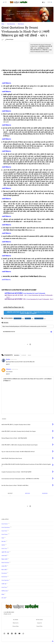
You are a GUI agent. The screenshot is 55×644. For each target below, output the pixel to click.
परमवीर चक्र (4, 584)
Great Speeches (5, 580)
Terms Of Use (39, 626)
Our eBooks (16, 620)
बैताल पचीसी (4, 570)
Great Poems (5, 535)
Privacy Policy (16, 626)
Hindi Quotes (21, 24)
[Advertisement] (14, 53)
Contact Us (39, 623)
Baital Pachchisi (5, 563)
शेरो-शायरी (4, 598)
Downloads (4, 573)
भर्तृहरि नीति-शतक (5, 552)
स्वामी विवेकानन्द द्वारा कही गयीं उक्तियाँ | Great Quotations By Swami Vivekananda (25, 293)
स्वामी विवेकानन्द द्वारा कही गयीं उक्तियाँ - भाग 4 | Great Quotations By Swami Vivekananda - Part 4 (29, 299)
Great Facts (4, 587)
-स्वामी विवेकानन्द (6, 83)
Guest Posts (4, 531)
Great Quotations (11, 24)
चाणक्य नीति (4, 566)
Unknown (8, 369)
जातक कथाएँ (4, 556)
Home (3, 24)
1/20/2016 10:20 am (15, 369)
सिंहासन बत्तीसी (4, 559)
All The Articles (39, 620)
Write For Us (16, 623)
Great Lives (4, 549)
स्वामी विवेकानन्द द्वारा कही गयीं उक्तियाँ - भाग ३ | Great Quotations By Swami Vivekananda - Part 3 (29, 296)
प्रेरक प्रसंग (4, 542)
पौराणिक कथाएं (5, 591)
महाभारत (3, 545)
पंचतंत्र (3, 538)
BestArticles (4, 577)
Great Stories (5, 524)
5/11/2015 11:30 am (13, 360)
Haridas (8, 359)
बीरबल (3, 595)
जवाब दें (8, 364)
